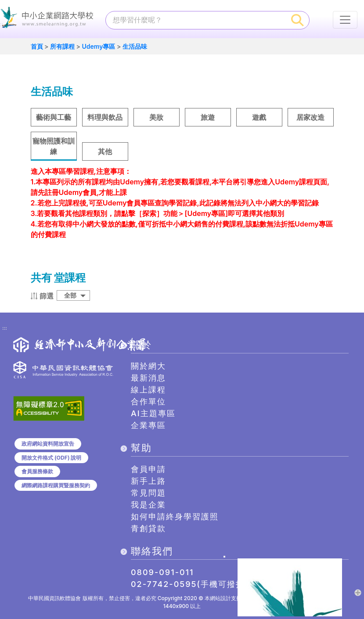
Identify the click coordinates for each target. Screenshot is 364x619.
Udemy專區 (98, 46)
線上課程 (148, 390)
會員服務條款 (37, 471)
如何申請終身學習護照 (175, 516)
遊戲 (259, 117)
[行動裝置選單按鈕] (345, 20)
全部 (70, 295)
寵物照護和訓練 (54, 146)
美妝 (156, 117)
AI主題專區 (153, 413)
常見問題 (148, 493)
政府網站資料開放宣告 (48, 444)
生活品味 (135, 46)
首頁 (37, 46)
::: (5, 328)
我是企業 (148, 505)
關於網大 (148, 366)
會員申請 (148, 469)
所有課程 (62, 46)
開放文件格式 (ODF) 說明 (51, 458)
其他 (105, 151)
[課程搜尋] (196, 20)
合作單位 (148, 401)
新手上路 (148, 481)
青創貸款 (148, 528)
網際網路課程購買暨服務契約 (56, 485)
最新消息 (148, 378)
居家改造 (310, 117)
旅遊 (208, 117)
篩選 (47, 296)
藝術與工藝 (54, 117)
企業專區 (148, 425)
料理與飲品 (105, 117)
